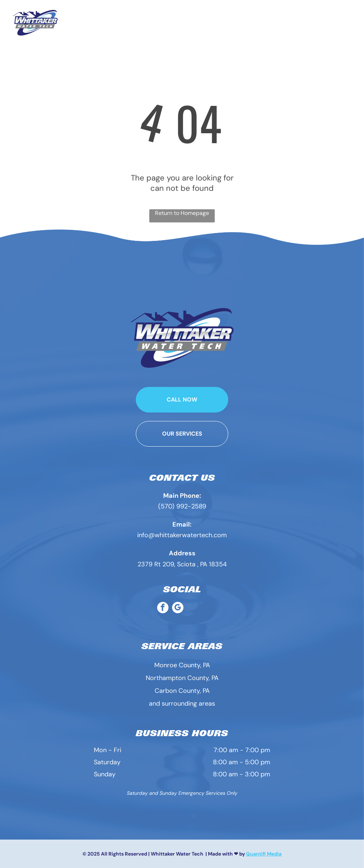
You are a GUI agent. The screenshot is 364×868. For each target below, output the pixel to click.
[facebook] (163, 608)
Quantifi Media (264, 854)
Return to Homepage (182, 213)
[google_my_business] (178, 608)
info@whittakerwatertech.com (182, 535)
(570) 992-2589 (182, 506)
